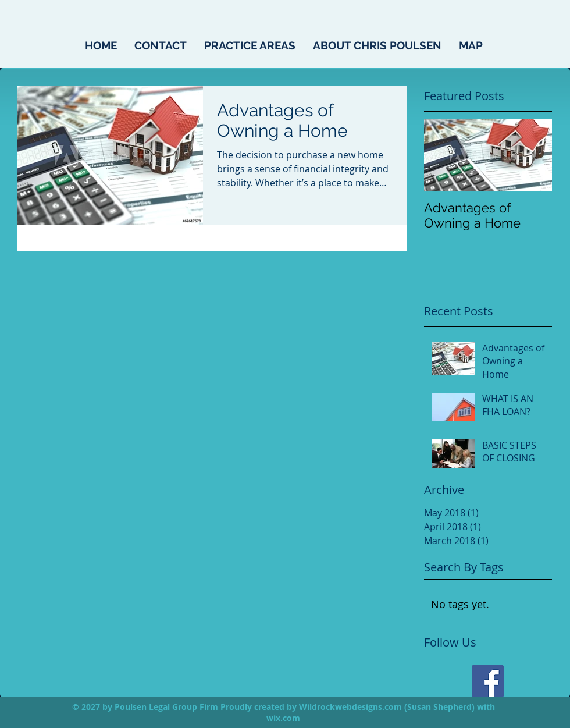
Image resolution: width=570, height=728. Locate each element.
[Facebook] (488, 681)
